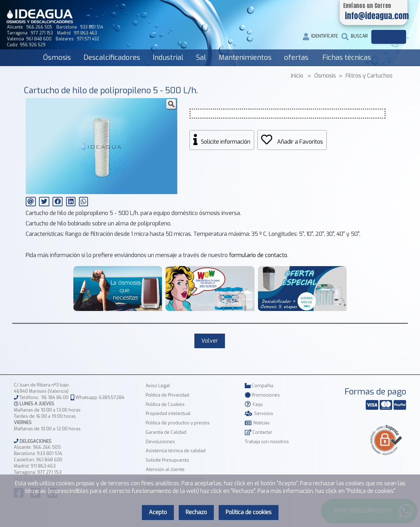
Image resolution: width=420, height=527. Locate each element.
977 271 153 (49, 472)
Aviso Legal (158, 386)
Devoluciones (160, 442)
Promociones (262, 395)
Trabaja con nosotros (267, 442)
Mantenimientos (245, 58)
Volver (210, 341)
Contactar (259, 432)
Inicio (297, 76)
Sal (201, 58)
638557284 (112, 397)
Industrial (168, 58)
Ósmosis (57, 58)
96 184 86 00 (55, 397)
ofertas (296, 58)
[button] (171, 104)
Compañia (259, 386)
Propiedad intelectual (168, 413)
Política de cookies (249, 512)
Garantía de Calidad (166, 432)
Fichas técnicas (347, 58)
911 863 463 (43, 466)
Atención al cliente (165, 469)
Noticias (257, 423)
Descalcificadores (112, 58)
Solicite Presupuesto (167, 460)
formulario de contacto (258, 255)
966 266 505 (47, 447)
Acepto (158, 512)
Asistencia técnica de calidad (176, 451)
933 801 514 (50, 453)
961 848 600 (49, 460)
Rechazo (196, 512)
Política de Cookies (165, 404)
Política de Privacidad (167, 395)
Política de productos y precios (178, 423)
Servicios (259, 413)
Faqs (254, 404)
